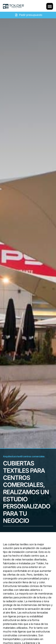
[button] (50, 6)
